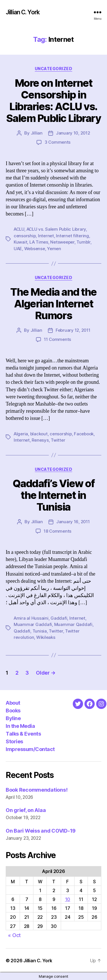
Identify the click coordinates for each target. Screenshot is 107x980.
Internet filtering (72, 236)
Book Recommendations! (37, 790)
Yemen (54, 249)
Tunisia (40, 631)
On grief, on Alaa (26, 810)
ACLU (19, 229)
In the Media (20, 726)
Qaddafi (22, 631)
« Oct (14, 935)
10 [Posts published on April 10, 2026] (68, 899)
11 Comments (57, 339)
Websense (35, 249)
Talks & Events (23, 734)
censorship (25, 236)
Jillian (37, 133)
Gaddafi (59, 618)
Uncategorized (54, 69)
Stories (14, 741)
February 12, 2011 (73, 330)
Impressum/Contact (30, 749)
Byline (13, 718)
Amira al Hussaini (31, 618)
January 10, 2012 (73, 133)
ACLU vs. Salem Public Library (56, 229)
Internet (46, 236)
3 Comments (57, 142)
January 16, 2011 (73, 522)
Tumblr (83, 242)
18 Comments (57, 531)
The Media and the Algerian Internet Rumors (53, 304)
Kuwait (20, 242)
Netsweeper (62, 242)
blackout (39, 434)
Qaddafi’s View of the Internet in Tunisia (54, 495)
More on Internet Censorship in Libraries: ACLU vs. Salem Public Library (53, 101)
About (13, 703)
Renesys (40, 440)
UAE (18, 249)
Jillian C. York (23, 12)
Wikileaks (46, 637)
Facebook (84, 434)
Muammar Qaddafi (73, 624)
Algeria (21, 434)
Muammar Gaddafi (33, 624)
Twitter (58, 440)
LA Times (39, 242)
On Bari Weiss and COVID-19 (41, 831)
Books (13, 711)
